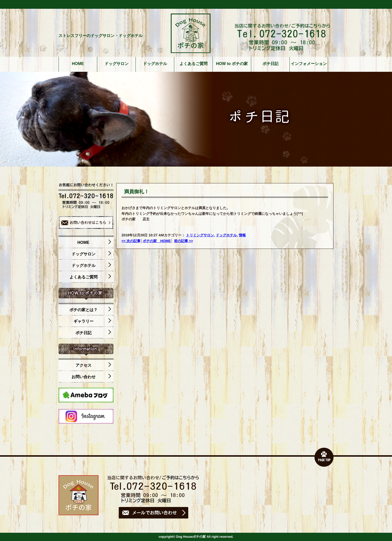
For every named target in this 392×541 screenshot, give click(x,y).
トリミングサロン (200, 235)
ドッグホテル (155, 64)
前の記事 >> (183, 241)
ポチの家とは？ (90, 310)
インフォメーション (309, 64)
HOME (78, 64)
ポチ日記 (270, 64)
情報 (242, 235)
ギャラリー (92, 321)
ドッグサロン (116, 64)
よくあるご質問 (193, 64)
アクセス (93, 365)
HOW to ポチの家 (232, 64)
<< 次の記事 (131, 241)
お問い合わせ (91, 377)
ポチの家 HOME (157, 241)
